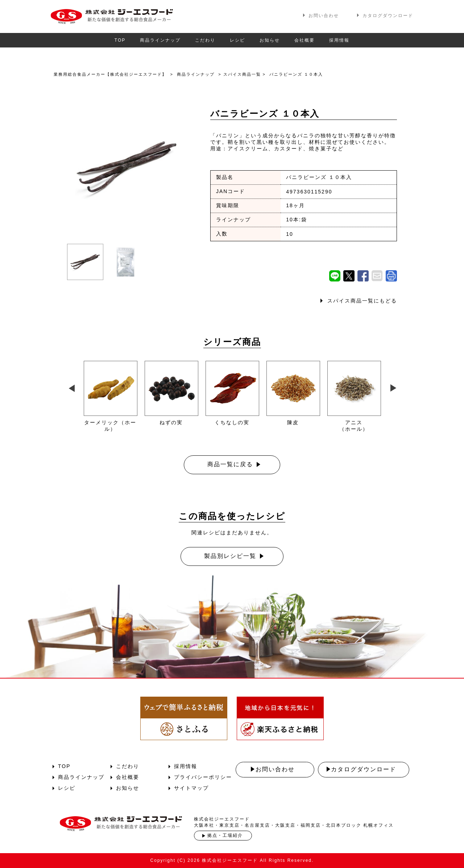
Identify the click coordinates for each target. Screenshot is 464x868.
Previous (71, 387)
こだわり (205, 40)
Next (393, 387)
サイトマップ (191, 788)
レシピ (237, 40)
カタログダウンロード (388, 16)
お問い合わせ (324, 16)
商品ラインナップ (160, 40)
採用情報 (339, 40)
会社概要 (304, 40)
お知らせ (270, 40)
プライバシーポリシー (203, 777)
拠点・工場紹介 (225, 835)
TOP (120, 40)
